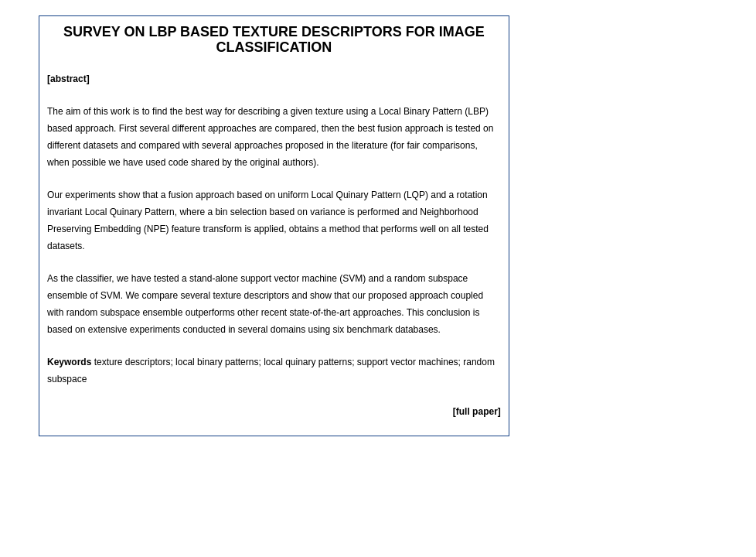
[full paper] (477, 412)
